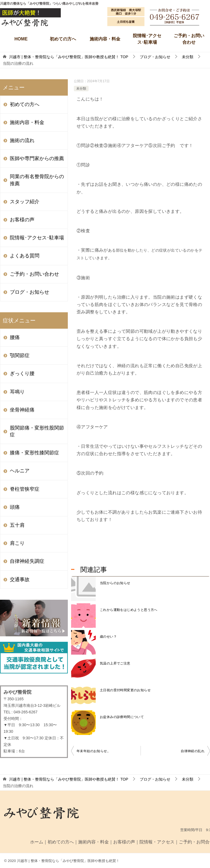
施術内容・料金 (105, 39)
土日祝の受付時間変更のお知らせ (125, 690)
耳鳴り (17, 392)
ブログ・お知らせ (30, 292)
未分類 (81, 89)
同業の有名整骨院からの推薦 (37, 180)
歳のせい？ (108, 637)
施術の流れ (22, 140)
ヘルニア (20, 471)
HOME (21, 39)
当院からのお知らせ (115, 583)
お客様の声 (22, 220)
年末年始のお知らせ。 (94, 751)
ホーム (37, 842)
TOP (69, 57)
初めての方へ (63, 39)
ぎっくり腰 (22, 373)
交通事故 (20, 579)
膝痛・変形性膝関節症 (34, 453)
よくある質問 (25, 256)
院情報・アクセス (157, 842)
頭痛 (15, 507)
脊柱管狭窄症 (25, 489)
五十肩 (17, 525)
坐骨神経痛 (22, 410)
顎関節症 (20, 355)
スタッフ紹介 (25, 202)
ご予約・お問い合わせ (189, 39)
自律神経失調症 (27, 561)
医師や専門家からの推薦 (37, 158)
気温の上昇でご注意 (115, 663)
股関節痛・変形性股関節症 (37, 431)
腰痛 (15, 337)
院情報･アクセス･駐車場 (147, 39)
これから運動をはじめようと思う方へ (129, 610)
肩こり (17, 543)
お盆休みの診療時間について (122, 717)
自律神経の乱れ (193, 751)
